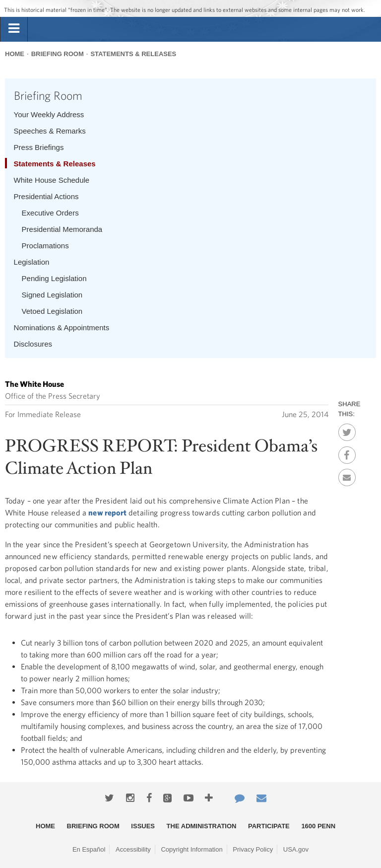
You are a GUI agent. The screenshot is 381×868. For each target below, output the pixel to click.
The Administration (202, 826)
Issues (143, 826)
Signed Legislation (52, 295)
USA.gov (296, 849)
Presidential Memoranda (62, 229)
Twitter (347, 430)
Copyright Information (191, 849)
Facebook (347, 452)
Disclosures (33, 344)
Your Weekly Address (49, 114)
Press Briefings (39, 147)
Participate (269, 826)
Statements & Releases (133, 54)
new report (107, 512)
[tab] (14, 29)
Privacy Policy (253, 849)
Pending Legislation (54, 278)
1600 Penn (318, 826)
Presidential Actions (46, 196)
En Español (89, 849)
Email (347, 475)
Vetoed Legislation (52, 311)
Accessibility (133, 849)
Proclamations (45, 246)
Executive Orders (50, 213)
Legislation (32, 262)
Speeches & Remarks (50, 131)
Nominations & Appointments (62, 327)
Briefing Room (58, 54)
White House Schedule (52, 180)
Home (15, 54)
